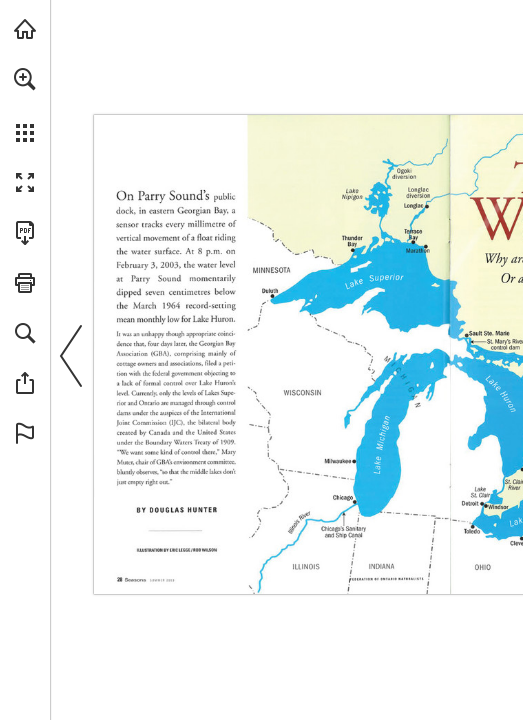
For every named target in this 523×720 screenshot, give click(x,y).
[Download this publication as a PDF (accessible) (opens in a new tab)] (25, 233)
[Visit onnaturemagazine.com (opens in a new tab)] (25, 29)
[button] (25, 79)
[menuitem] (25, 105)
